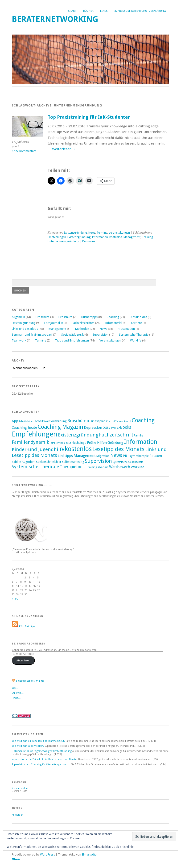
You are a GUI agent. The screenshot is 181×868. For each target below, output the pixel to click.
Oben (16, 859)
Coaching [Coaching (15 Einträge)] (143, 420)
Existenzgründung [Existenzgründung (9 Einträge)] (78, 435)
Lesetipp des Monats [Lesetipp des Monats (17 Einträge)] (118, 449)
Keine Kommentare (24, 151)
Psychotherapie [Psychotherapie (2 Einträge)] (138, 456)
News (92, 233)
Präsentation (126, 329)
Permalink (89, 241)
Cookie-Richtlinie (123, 847)
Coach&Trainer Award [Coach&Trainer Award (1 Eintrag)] (119, 421)
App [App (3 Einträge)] (15, 421)
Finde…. (16, 698)
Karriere (136, 323)
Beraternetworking (55, 19)
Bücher (88, 11)
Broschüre (43, 317)
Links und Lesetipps (25, 329)
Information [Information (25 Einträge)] (141, 442)
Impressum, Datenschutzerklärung (140, 11)
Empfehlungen (57, 237)
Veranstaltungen (119, 233)
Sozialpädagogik (72, 335)
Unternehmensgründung (63, 241)
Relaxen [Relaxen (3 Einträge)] (156, 456)
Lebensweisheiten (30, 681)
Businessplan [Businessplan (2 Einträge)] (96, 421)
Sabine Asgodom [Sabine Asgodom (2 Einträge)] (24, 462)
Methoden (82, 329)
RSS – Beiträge (23, 626)
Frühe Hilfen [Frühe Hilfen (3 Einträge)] (97, 443)
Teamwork (19, 340)
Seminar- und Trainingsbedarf (32, 335)
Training (147, 237)
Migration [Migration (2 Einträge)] (103, 456)
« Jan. (15, 599)
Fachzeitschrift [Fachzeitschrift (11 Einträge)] (116, 435)
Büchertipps (89, 317)
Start (72, 11)
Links (104, 11)
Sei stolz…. (18, 693)
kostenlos (116, 237)
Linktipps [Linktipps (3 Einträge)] (65, 456)
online (20, 788)
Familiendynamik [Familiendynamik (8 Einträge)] (30, 442)
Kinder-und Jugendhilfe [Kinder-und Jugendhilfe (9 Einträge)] (38, 449)
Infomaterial (114, 323)
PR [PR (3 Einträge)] (125, 456)
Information (100, 237)
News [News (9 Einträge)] (116, 455)
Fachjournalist (54, 323)
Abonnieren (23, 660)
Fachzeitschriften (83, 323)
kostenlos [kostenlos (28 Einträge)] (78, 449)
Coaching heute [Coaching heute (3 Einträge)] (24, 428)
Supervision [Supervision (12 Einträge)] (98, 461)
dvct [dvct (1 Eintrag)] (113, 428)
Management (132, 237)
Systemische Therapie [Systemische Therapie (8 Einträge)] (35, 467)
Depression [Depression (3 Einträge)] (93, 428)
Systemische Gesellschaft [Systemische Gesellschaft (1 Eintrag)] (128, 462)
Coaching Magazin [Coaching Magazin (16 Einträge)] (60, 427)
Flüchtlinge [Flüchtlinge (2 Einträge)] (79, 443)
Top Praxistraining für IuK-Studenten (89, 117)
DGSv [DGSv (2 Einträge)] (106, 428)
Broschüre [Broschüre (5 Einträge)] (77, 421)
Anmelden (18, 815)
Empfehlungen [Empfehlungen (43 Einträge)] (35, 434)
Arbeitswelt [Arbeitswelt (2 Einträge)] (43, 421)
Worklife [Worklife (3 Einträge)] (138, 467)
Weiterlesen (64, 149)
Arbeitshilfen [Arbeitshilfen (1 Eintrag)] (27, 421)
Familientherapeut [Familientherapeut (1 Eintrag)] (60, 443)
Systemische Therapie (134, 335)
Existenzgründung (75, 233)
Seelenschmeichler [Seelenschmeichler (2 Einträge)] (49, 462)
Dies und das (138, 317)
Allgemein (18, 317)
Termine (102, 233)
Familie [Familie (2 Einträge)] (139, 435)
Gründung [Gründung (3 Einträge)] (115, 443)
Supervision (101, 335)
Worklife (136, 340)
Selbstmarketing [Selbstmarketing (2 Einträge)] (73, 462)
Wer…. (16, 688)
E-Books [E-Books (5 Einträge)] (124, 427)
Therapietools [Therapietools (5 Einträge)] (73, 467)
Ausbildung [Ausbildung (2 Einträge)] (59, 421)
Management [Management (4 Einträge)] (85, 456)
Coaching (113, 317)
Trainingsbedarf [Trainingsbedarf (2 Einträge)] (97, 467)
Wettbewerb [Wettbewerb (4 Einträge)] (120, 467)
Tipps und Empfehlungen (72, 340)
